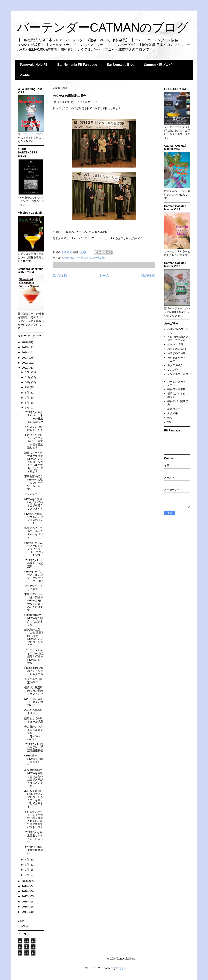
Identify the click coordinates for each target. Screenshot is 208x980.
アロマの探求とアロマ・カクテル (178, 338)
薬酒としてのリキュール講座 (34, 720)
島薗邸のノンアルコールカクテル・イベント (34, 533)
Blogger (121, 968)
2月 (27, 870)
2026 (25, 342)
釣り (170, 418)
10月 (28, 382)
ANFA (24, 926)
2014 (25, 912)
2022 (25, 363)
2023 (25, 358)
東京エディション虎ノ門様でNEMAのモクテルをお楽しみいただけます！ (34, 602)
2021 (25, 368)
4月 (27, 860)
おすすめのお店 (176, 353)
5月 (27, 408)
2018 (25, 891)
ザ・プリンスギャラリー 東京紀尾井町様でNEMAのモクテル (34, 657)
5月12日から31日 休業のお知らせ (34, 702)
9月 (27, 387)
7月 (27, 398)
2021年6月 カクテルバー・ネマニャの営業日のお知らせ (34, 417)
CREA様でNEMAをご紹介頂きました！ (33, 760)
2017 (25, 896)
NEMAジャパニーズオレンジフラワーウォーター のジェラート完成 (34, 549)
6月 (27, 403)
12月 (28, 372)
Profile (25, 75)
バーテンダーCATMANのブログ (103, 27)
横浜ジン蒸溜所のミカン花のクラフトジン (34, 691)
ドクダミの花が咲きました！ (34, 428)
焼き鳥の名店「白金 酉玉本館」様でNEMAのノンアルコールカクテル (34, 637)
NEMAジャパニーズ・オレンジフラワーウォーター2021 (34, 576)
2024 (25, 352)
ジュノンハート (33, 494)
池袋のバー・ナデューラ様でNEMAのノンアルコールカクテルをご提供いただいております (34, 462)
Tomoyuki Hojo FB (34, 65)
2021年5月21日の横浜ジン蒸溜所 (34, 563)
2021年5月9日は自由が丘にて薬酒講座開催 (34, 747)
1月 (27, 875)
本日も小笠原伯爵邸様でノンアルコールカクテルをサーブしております (34, 799)
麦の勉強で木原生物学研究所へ (34, 850)
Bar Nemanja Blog (120, 65)
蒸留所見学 (174, 409)
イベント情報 (175, 344)
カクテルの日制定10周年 (33, 681)
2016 (25, 902)
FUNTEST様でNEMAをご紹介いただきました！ (34, 620)
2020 (25, 881)
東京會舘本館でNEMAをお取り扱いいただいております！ (34, 483)
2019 (25, 886)
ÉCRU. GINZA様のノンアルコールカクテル (34, 671)
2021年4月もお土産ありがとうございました (34, 837)
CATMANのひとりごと (75, 258)
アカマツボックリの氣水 (33, 588)
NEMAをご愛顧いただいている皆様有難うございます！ (34, 504)
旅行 (170, 422)
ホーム (104, 276)
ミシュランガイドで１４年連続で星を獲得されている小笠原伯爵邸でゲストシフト (34, 819)
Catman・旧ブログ (158, 65)
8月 (27, 393)
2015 (25, 907)
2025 (25, 347)
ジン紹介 (173, 370)
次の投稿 (60, 276)
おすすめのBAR (177, 349)
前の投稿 (148, 276)
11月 (28, 377)
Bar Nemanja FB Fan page (77, 65)
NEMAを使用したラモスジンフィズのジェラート (34, 518)
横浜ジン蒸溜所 (176, 389)
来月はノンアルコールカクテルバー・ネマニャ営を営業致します (34, 441)
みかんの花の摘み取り (33, 712)
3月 (27, 865)
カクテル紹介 (98, 258)
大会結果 (173, 413)
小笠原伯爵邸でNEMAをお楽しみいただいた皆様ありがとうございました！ (34, 778)
